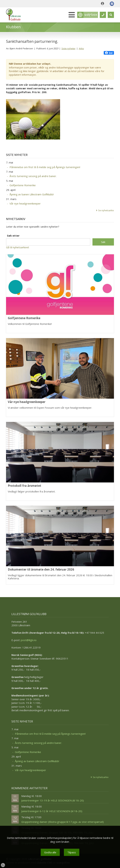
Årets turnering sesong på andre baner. (33, 176)
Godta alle (50, 852)
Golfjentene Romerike (23, 185)
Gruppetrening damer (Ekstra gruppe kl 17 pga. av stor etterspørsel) (63, 822)
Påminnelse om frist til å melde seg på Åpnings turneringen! (45, 167)
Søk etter (13, 236)
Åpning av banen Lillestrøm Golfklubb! (32, 194)
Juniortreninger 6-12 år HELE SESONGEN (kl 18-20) (52, 811)
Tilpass (72, 852)
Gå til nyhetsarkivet (18, 247)
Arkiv (81, 48)
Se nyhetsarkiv (106, 210)
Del (109, 53)
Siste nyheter (68, 48)
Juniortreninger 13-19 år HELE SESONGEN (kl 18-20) (53, 800)
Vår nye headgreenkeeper (25, 203)
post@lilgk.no (29, 640)
